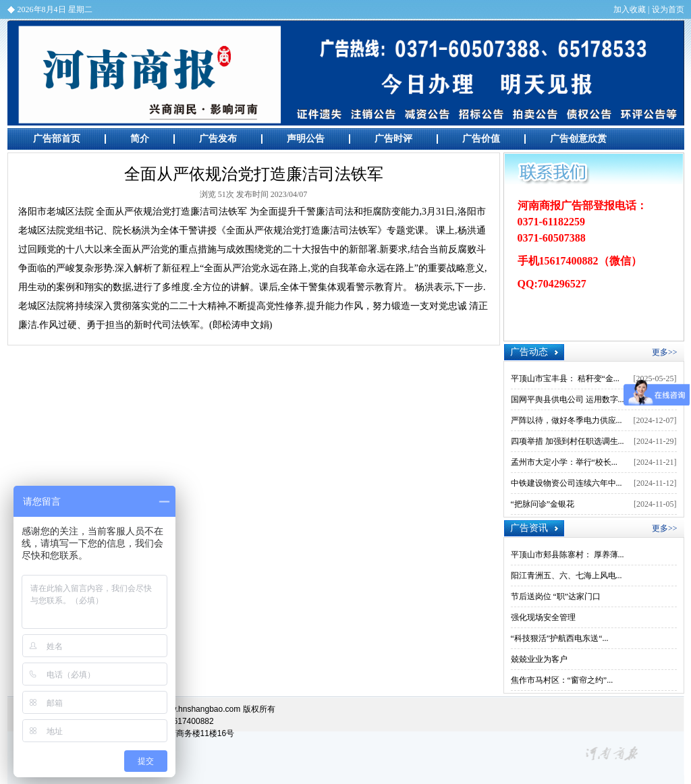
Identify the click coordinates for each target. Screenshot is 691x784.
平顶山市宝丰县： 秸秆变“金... (565, 379)
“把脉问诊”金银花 (543, 504)
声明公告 (306, 139)
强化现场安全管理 (543, 617)
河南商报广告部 (346, 73)
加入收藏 (630, 9)
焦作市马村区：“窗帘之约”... (562, 680)
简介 (140, 139)
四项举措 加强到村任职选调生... (568, 441)
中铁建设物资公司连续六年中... (566, 483)
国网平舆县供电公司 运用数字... (568, 399)
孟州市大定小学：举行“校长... (564, 462)
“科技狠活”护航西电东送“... (560, 638)
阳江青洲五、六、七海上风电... (566, 576)
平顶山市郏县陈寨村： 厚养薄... (568, 555)
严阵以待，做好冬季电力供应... (566, 420)
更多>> (665, 352)
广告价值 (481, 139)
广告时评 (393, 139)
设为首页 (668, 9)
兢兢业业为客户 (539, 659)
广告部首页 (57, 139)
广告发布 (218, 139)
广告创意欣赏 (578, 139)
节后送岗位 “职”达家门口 (556, 596)
